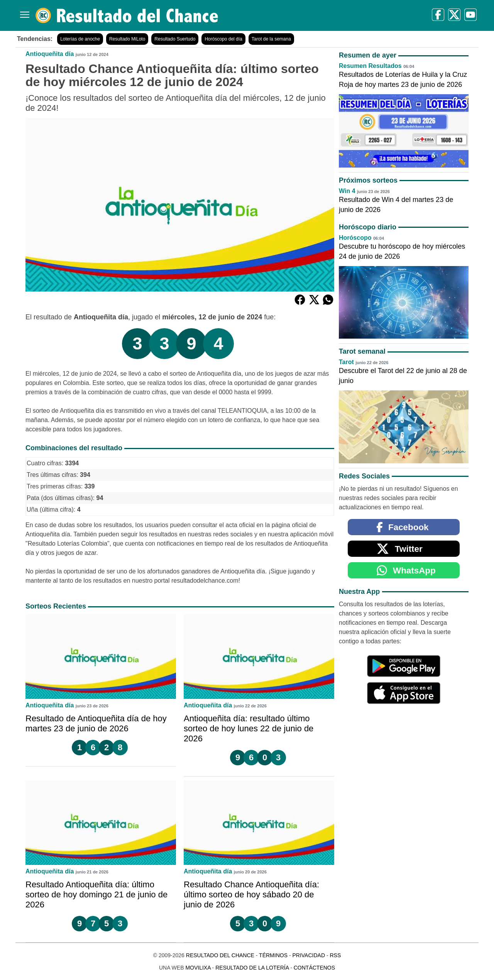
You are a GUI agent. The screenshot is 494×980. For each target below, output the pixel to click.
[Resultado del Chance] (127, 15)
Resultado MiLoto (127, 39)
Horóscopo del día (223, 39)
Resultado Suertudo (175, 39)
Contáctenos (314, 968)
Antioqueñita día (50, 54)
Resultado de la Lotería (252, 968)
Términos (273, 955)
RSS (335, 955)
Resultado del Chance (220, 955)
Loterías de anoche (80, 39)
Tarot (346, 362)
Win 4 (347, 191)
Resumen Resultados (370, 66)
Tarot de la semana (271, 39)
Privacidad (309, 955)
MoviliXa (198, 968)
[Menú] (23, 12)
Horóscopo (355, 238)
